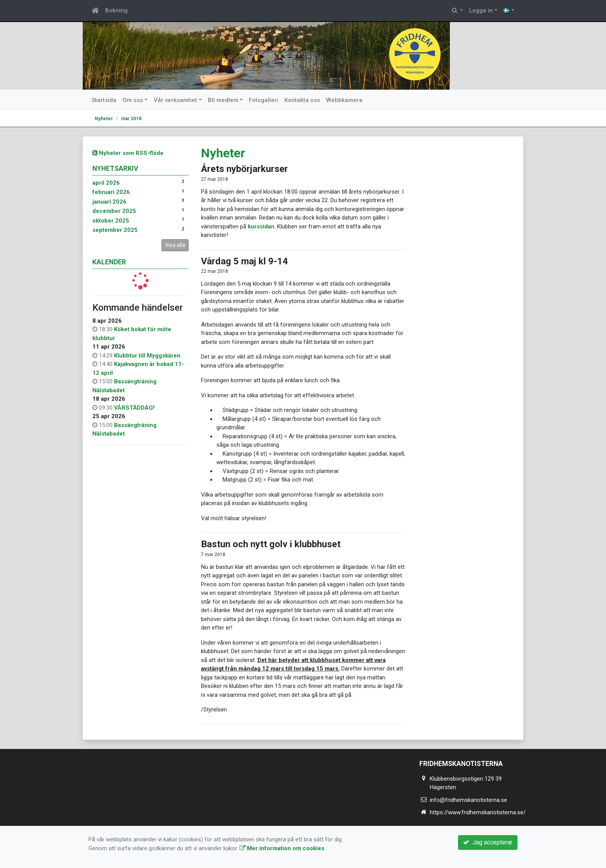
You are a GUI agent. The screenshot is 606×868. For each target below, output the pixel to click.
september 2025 (115, 230)
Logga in (481, 10)
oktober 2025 (111, 221)
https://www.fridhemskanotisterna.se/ (478, 812)
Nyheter (104, 119)
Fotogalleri (264, 100)
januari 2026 (109, 202)
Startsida (104, 100)
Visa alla (175, 245)
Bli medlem (223, 100)
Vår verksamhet (175, 100)
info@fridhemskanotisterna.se (468, 800)
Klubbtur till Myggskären (147, 356)
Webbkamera (344, 100)
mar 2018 (131, 119)
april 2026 (106, 183)
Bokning (116, 10)
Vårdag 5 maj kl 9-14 (244, 261)
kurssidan (261, 226)
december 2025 (114, 211)
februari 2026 (111, 192)
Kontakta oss (302, 100)
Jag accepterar (488, 842)
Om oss (133, 100)
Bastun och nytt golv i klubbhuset (271, 544)
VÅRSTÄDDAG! (134, 408)
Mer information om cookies (282, 848)
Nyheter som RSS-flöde (128, 153)
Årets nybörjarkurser (244, 169)
